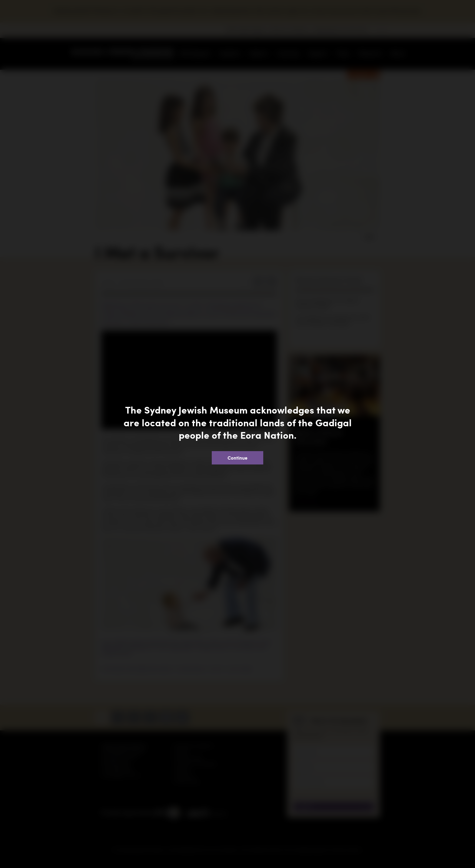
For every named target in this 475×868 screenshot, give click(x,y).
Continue (237, 458)
